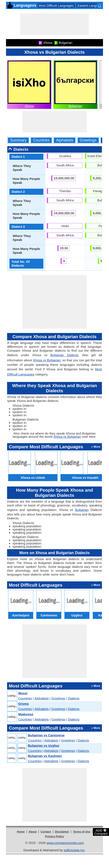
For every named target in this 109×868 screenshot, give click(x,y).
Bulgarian (75, 106)
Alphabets (65, 140)
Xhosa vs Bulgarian (47, 360)
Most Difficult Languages (56, 5)
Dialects (74, 698)
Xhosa (29, 106)
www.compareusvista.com (65, 843)
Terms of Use (82, 832)
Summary (18, 140)
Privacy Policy (54, 836)
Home (21, 832)
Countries (41, 140)
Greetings (88, 140)
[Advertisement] (54, 24)
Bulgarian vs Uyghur (44, 746)
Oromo (23, 704)
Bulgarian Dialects (64, 355)
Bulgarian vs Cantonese (46, 735)
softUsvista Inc (74, 850)
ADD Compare (101, 832)
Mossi (23, 693)
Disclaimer (62, 832)
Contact (46, 832)
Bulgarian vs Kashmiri (45, 756)
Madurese (26, 714)
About (33, 832)
